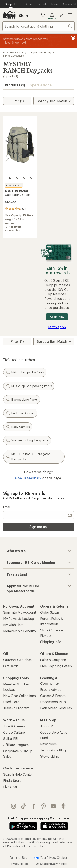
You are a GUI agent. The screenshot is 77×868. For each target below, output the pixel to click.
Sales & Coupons (53, 660)
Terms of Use (18, 857)
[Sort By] (54, 101)
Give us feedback (28, 478)
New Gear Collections (20, 696)
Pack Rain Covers (20, 413)
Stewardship (50, 756)
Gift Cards (11, 666)
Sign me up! (38, 527)
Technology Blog (53, 750)
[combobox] (38, 26)
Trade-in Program (16, 708)
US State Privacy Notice (52, 864)
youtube (53, 806)
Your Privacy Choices (51, 858)
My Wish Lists (13, 625)
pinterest (44, 806)
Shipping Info (51, 642)
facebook (33, 806)
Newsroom (49, 744)
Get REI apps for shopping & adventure (38, 818)
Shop (23, 16)
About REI (48, 726)
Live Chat (10, 787)
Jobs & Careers (14, 726)
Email (7, 507)
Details (60, 498)
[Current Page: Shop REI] (11, 4)
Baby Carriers (18, 427)
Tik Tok (23, 806)
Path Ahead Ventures (56, 708)
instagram (14, 806)
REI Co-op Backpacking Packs (29, 386)
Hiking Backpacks (13, 56)
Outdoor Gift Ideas (17, 660)
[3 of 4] (24, 178)
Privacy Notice (19, 864)
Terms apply (57, 327)
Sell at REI (11, 738)
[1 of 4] (10, 178)
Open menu (70, 15)
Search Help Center (18, 774)
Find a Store (12, 781)
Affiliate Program (16, 745)
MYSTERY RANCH (13, 52)
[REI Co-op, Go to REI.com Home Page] (9, 15)
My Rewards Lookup (19, 619)
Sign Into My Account (20, 612)
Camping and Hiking (40, 52)
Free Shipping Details (56, 666)
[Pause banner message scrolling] (72, 38)
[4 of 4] (31, 178)
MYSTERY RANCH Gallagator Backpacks (28, 457)
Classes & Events (53, 696)
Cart (61, 15)
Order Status (50, 612)
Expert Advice (40, 85)
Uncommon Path (53, 702)
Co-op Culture (14, 732)
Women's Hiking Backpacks (27, 440)
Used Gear (11, 702)
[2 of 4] (17, 178)
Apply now (57, 317)
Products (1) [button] (15, 85)
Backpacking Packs (22, 400)
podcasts (63, 806)
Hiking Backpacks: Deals (25, 372)
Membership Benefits (20, 631)
